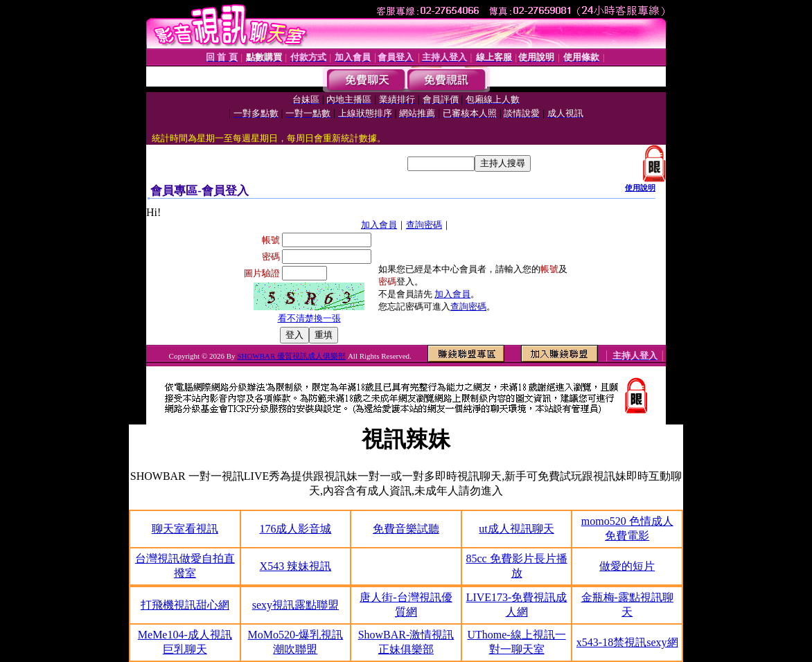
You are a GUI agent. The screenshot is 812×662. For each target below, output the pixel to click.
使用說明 (640, 188)
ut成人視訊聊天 (516, 529)
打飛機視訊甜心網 (185, 605)
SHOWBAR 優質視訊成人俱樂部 (291, 356)
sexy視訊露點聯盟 (295, 605)
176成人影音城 (295, 529)
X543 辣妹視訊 (296, 566)
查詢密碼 (424, 225)
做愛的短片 (627, 566)
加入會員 (379, 225)
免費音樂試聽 (406, 529)
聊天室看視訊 (185, 529)
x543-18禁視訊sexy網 (627, 642)
